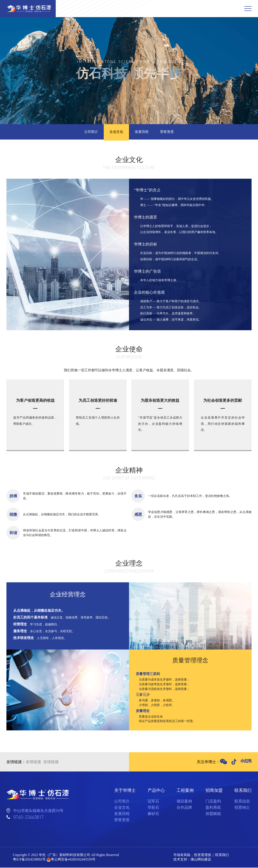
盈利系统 (213, 808)
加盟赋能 (213, 814)
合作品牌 (184, 808)
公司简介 (89, 132)
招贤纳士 (242, 808)
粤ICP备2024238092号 (29, 860)
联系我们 (222, 855)
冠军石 (153, 802)
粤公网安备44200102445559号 (73, 860)
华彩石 (153, 808)
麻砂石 (153, 814)
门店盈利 (213, 802)
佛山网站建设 (201, 860)
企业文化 (116, 132)
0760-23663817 (28, 817)
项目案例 (184, 802)
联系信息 (242, 802)
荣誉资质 (169, 132)
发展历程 (142, 132)
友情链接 (33, 762)
